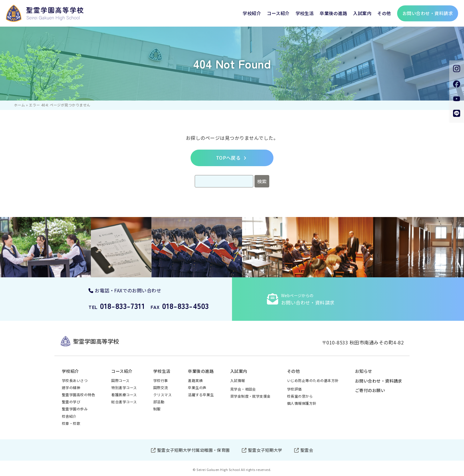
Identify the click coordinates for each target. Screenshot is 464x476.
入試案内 (362, 13)
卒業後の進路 (333, 13)
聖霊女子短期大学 (265, 450)
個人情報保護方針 (302, 403)
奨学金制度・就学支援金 (250, 396)
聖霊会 (307, 450)
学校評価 (294, 389)
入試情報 (238, 380)
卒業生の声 (197, 387)
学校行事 (161, 380)
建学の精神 (71, 387)
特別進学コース (124, 387)
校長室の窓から (300, 396)
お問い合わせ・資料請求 (379, 381)
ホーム (19, 105)
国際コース (120, 380)
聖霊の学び (71, 402)
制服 (157, 409)
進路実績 (195, 380)
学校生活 (305, 13)
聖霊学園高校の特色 (78, 395)
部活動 (159, 402)
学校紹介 (252, 13)
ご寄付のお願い (370, 390)
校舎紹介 (69, 416)
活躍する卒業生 (201, 395)
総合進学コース (124, 402)
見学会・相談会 (243, 389)
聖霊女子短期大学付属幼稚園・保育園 (194, 450)
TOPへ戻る (228, 158)
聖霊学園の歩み (75, 409)
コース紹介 (278, 13)
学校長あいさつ (75, 380)
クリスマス (162, 395)
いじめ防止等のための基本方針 (313, 380)
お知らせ (364, 371)
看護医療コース (124, 395)
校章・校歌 (71, 423)
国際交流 (161, 387)
